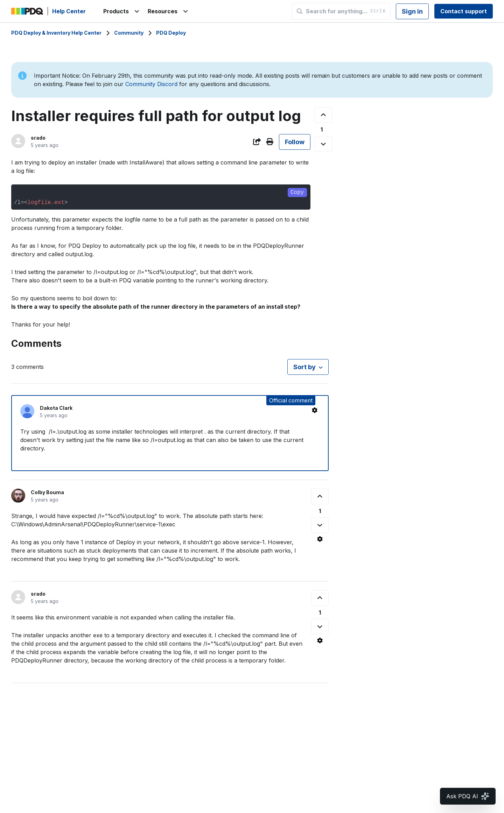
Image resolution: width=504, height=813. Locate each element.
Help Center (69, 11)
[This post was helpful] (323, 115)
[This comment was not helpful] (320, 525)
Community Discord (151, 84)
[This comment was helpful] (320, 496)
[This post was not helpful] (323, 144)
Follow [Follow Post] (295, 142)
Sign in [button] (412, 11)
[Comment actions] (315, 410)
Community (129, 33)
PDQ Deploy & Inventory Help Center (56, 33)
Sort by (304, 367)
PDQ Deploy (171, 33)
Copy (297, 192)
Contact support (464, 11)
